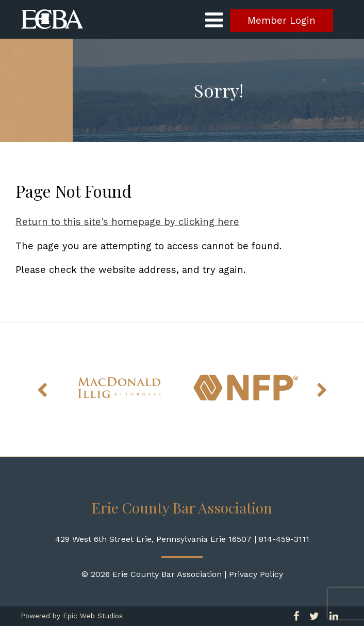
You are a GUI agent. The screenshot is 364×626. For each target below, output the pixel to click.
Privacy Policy (256, 574)
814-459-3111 (284, 539)
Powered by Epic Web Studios (72, 616)
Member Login (282, 21)
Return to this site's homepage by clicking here (127, 222)
